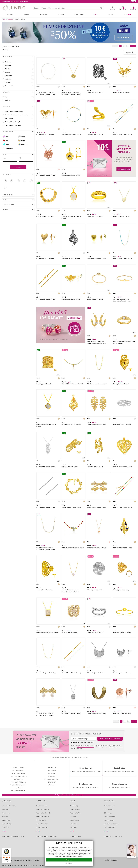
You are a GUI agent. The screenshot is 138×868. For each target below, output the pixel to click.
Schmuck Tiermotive (111, 824)
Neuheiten (61, 15)
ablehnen (49, 853)
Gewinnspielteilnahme (19, 776)
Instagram (116, 842)
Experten (52, 774)
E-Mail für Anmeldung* (80, 739)
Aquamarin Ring (76, 813)
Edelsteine (26, 15)
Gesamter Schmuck (9, 806)
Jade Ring (74, 827)
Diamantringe (7, 824)
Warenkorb (133, 9)
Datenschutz (18, 860)
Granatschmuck (42, 827)
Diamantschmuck (42, 824)
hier (56, 853)
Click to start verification (83, 743)
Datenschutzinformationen (85, 747)
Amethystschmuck (43, 810)
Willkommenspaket (18, 774)
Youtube (111, 842)
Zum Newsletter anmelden (110, 739)
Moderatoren (52, 771)
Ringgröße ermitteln (18, 791)
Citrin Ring (74, 817)
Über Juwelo (52, 768)
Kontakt (37, 860)
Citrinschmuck (41, 820)
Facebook (106, 842)
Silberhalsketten (110, 817)
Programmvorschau (52, 779)
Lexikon (111, 15)
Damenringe (6, 820)
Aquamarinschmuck (43, 813)
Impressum (28, 860)
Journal (52, 785)
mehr (5, 831)
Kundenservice (18, 768)
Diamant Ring (75, 820)
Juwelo (127, 15)
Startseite (11, 19)
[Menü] (10, 849)
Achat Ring (74, 806)
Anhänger (5, 810)
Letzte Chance (79, 15)
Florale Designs (110, 827)
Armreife (5, 817)
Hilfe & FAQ (19, 788)
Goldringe (5, 827)
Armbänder (6, 813)
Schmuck (10, 15)
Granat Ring (74, 824)
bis (20, 158)
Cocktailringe (109, 810)
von (4, 158)
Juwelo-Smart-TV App (18, 782)
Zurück (5, 19)
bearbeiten (69, 863)
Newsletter (52, 782)
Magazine (52, 776)
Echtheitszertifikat (18, 771)
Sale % (96, 15)
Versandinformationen (19, 785)
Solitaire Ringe (109, 820)
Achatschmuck (41, 806)
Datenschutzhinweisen (76, 856)
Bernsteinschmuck (43, 817)
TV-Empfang (18, 779)
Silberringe (108, 813)
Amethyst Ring (75, 810)
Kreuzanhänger (109, 806)
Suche (101, 8)
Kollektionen (44, 15)
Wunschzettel (123, 9)
